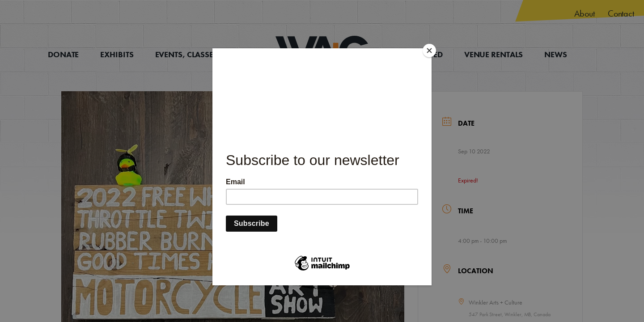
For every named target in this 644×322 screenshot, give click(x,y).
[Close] (429, 51)
